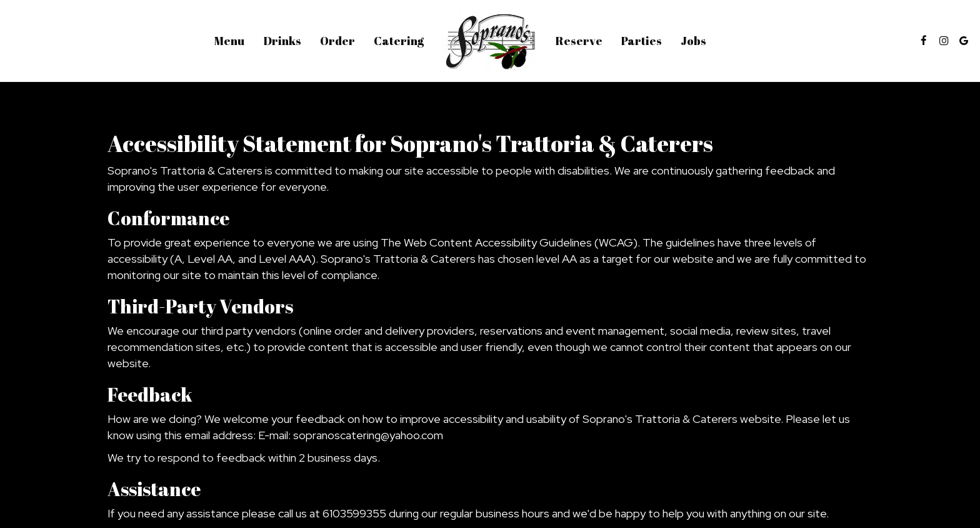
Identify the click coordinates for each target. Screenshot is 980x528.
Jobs (693, 41)
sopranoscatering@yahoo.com (368, 435)
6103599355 (354, 513)
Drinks (282, 41)
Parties (642, 41)
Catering (399, 41)
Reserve (579, 41)
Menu (229, 41)
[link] (490, 41)
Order (337, 41)
